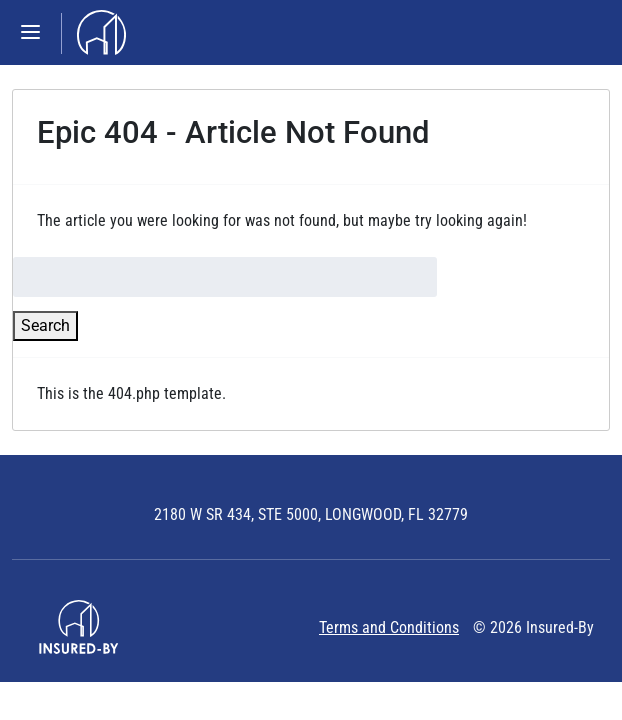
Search (45, 325)
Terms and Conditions (389, 627)
